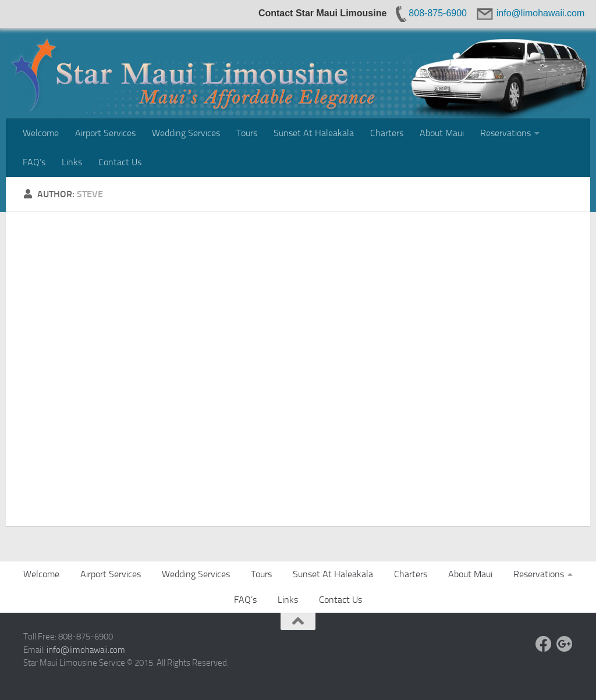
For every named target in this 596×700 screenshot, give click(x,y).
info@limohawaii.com (86, 650)
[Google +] (565, 644)
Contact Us (120, 162)
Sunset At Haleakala (314, 133)
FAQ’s (34, 162)
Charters (387, 133)
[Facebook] (544, 644)
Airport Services (105, 133)
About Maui (442, 133)
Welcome (41, 133)
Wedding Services (186, 133)
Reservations (505, 133)
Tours (247, 133)
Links (72, 162)
